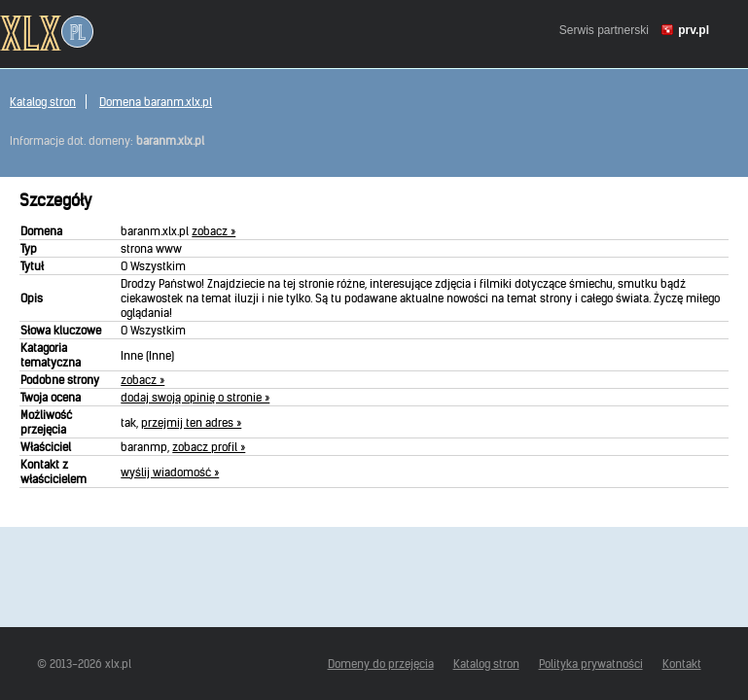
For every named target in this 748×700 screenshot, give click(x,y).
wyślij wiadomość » (170, 472)
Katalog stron (43, 102)
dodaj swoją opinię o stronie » (195, 397)
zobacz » (214, 231)
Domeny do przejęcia (381, 664)
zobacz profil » (209, 447)
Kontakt (682, 664)
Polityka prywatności (591, 664)
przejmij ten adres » (191, 422)
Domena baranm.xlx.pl (156, 102)
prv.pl (694, 30)
